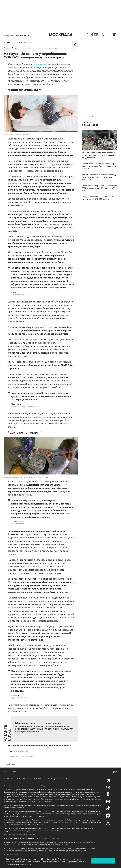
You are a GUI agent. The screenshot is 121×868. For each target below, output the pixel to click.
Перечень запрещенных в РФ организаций (37, 786)
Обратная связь (24, 779)
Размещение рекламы (58, 779)
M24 (17, 772)
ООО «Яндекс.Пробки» (60, 845)
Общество (27, 43)
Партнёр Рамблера (11, 855)
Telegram (108, 780)
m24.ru (10, 790)
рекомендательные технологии (48, 838)
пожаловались (40, 64)
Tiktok (108, 808)
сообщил (45, 417)
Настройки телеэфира (12, 786)
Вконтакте (108, 787)
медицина (11, 756)
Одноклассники (108, 794)
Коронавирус (21, 751)
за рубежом (30, 756)
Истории (15, 48)
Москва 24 (60, 35)
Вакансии (9, 779)
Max (108, 816)
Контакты (39, 779)
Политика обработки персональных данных (20, 835)
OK (103, 861)
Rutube (108, 801)
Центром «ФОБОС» (39, 842)
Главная (7, 48)
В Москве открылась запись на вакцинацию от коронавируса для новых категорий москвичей (29, 727)
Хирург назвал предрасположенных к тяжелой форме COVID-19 (59, 726)
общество (20, 756)
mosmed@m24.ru (20, 825)
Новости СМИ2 (10, 764)
